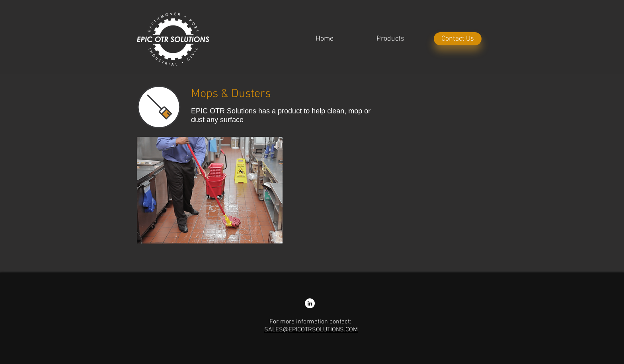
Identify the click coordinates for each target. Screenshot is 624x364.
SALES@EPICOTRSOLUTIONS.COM (311, 330)
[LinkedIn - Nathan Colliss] (310, 303)
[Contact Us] (458, 39)
